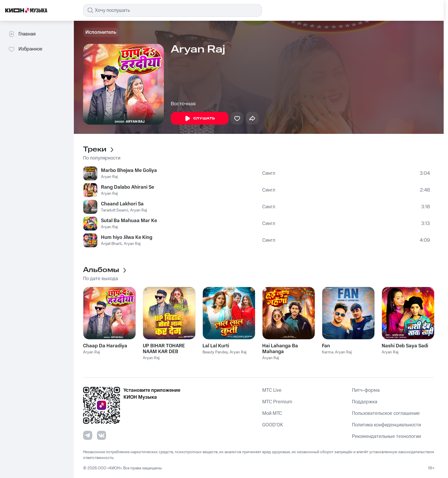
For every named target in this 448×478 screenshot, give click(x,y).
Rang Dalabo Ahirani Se (128, 187)
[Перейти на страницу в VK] (102, 435)
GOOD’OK (273, 425)
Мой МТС (272, 413)
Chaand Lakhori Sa (122, 204)
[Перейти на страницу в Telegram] (88, 435)
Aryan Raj (109, 177)
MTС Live (272, 390)
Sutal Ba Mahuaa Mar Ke (129, 221)
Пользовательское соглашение (386, 413)
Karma (328, 352)
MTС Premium (277, 402)
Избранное (25, 49)
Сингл (269, 173)
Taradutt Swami (114, 210)
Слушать (200, 119)
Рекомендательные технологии (386, 436)
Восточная (183, 104)
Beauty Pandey (215, 352)
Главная (22, 34)
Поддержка (365, 402)
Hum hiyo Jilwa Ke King (127, 237)
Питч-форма (366, 390)
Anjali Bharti (111, 244)
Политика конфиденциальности (386, 425)
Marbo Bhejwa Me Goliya (129, 170)
